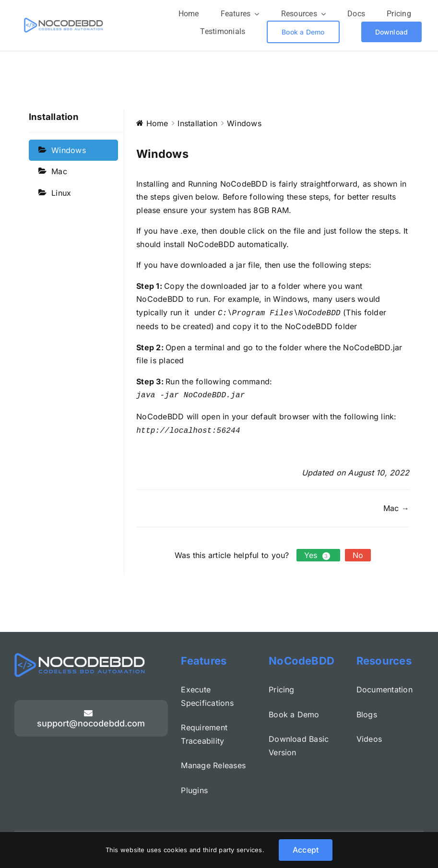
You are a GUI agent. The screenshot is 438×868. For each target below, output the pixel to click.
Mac (59, 171)
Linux (61, 192)
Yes (318, 552)
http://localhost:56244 (188, 428)
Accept (306, 850)
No (358, 552)
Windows (69, 150)
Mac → (396, 505)
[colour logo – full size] (64, 22)
